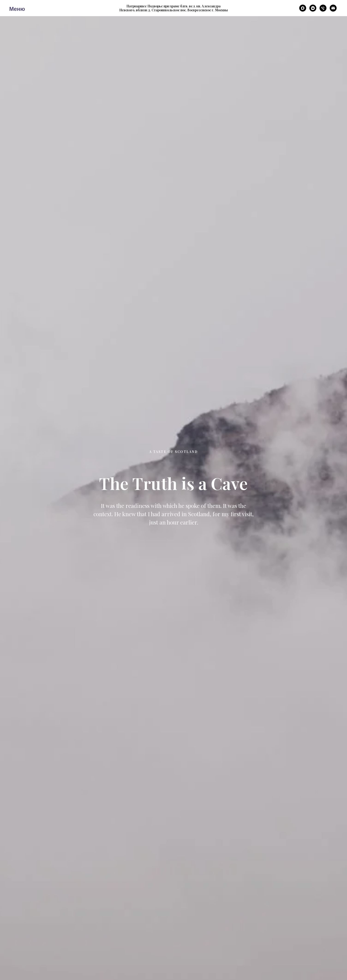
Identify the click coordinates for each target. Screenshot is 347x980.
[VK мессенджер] (313, 10)
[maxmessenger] (303, 10)
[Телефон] (323, 10)
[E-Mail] (333, 10)
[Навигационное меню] (12, 8)
